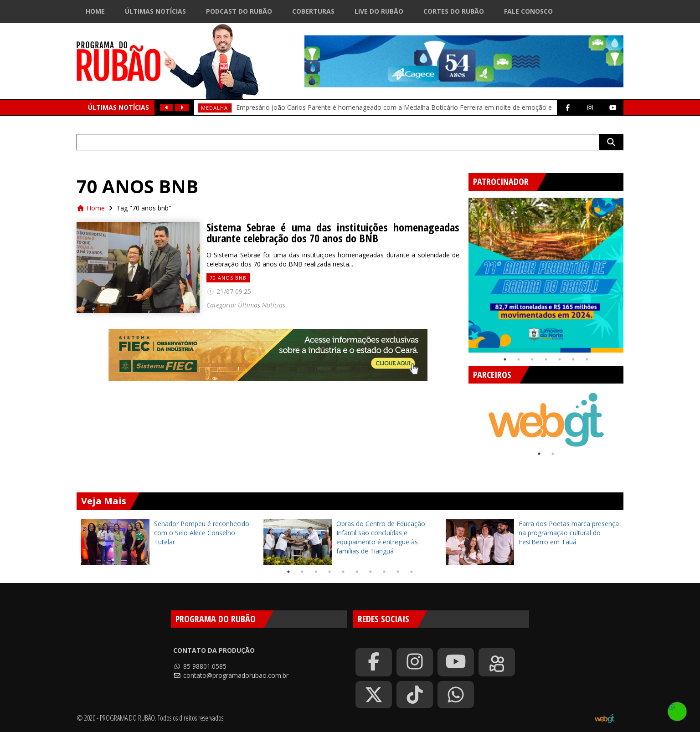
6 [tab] (573, 359)
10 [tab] (412, 572)
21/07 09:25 (229, 291)
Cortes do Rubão (454, 11)
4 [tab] (546, 359)
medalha (214, 108)
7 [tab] (587, 359)
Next (630, 271)
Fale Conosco (528, 11)
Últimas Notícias (155, 11)
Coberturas (313, 11)
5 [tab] (560, 359)
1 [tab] (505, 359)
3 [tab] (532, 359)
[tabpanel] (546, 275)
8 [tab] (384, 572)
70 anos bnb (228, 278)
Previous (462, 271)
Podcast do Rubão (239, 11)
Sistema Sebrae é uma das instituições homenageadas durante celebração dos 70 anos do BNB (333, 233)
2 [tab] (519, 359)
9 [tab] (398, 572)
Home (95, 11)
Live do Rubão (379, 11)
